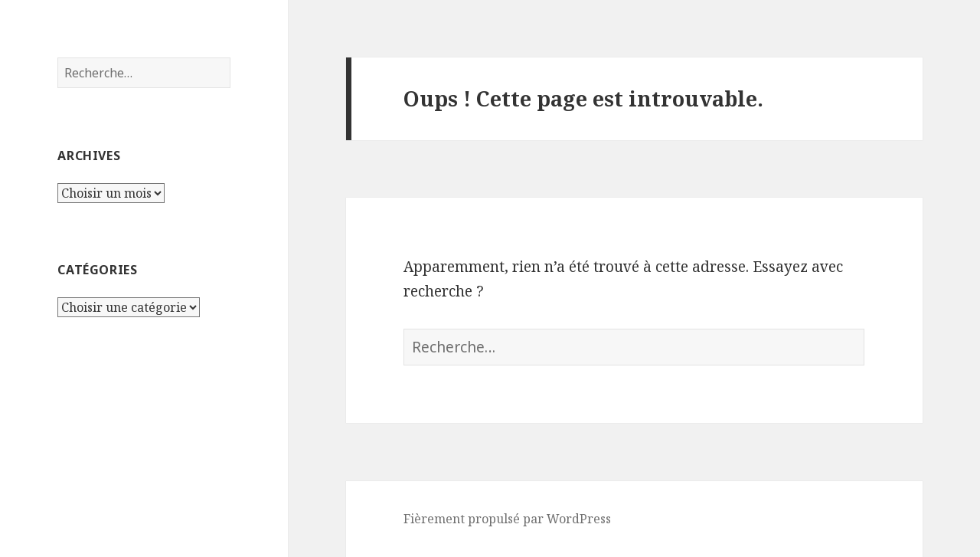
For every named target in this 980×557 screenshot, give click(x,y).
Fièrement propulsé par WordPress (507, 519)
